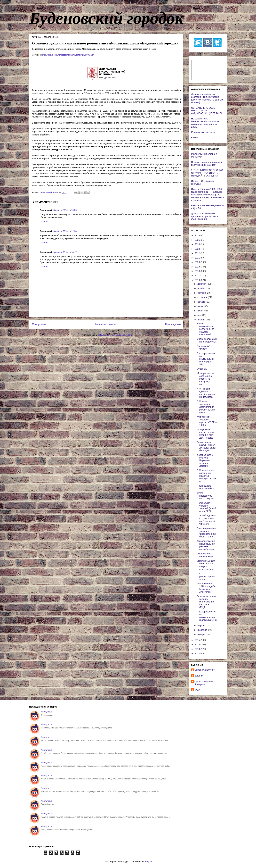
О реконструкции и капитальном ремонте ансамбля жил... (207, 545)
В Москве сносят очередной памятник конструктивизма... (206, 476)
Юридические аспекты (203, 132)
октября (202, 293)
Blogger (148, 862)
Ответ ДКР (203, 369)
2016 (198, 280)
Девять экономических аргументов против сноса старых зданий (205, 216)
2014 (198, 644)
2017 (198, 275)
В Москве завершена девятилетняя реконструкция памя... (206, 407)
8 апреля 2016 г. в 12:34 (65, 231)
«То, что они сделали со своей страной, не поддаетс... (206, 393)
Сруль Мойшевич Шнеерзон (204, 683)
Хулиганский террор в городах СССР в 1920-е (207, 421)
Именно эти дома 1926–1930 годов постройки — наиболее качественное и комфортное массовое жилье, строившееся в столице (208, 195)
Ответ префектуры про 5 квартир (205, 496)
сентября (203, 297)
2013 (198, 649)
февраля (202, 630)
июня (200, 311)
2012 (198, 653)
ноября (201, 288)
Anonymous (47, 712)
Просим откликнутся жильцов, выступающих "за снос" (207, 163)
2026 (198, 235)
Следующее (39, 324)
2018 (198, 271)
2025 (198, 240)
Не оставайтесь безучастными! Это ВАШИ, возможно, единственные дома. (205, 123)
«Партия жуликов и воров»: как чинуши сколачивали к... (207, 565)
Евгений (199, 676)
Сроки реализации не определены (207, 340)
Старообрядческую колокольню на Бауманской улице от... (206, 520)
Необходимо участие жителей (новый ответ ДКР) (207, 507)
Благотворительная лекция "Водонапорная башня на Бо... (207, 532)
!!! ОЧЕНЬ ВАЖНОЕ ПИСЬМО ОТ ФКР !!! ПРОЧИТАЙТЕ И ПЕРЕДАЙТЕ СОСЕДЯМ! (207, 173)
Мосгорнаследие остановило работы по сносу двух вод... (206, 379)
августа (202, 302)
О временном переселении (205, 555)
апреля (201, 320)
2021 (198, 258)
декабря (202, 284)
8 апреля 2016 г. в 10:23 (65, 210)
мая (200, 315)
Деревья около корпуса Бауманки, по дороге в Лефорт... (205, 460)
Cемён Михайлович (205, 670)
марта (201, 626)
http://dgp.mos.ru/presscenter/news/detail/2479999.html (68, 55)
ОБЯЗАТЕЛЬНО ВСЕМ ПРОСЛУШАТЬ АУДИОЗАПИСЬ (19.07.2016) (207, 111)
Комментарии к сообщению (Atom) (115, 335)
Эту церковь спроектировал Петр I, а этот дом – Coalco (206, 434)
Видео (195, 138)
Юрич (197, 690)
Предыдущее (173, 324)
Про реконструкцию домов (206, 576)
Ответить (44, 221)
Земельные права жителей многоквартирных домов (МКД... (206, 602)
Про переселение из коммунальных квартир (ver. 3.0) (206, 359)
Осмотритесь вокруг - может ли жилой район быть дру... (207, 446)
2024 (198, 244)
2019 (198, 267)
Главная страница (106, 324)
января (201, 634)
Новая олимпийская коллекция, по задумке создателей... (206, 329)
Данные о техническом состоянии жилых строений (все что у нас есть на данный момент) (207, 98)
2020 (198, 262)
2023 (198, 249)
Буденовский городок (106, 18)
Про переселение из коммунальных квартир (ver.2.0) (207, 616)
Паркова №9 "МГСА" (204, 347)
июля (200, 306)
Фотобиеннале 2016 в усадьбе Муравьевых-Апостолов (206, 588)
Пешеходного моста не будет (206, 487)
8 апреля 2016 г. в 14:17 (65, 252)
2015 (198, 640)
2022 (198, 253)
